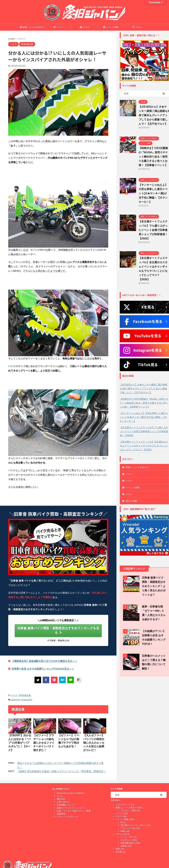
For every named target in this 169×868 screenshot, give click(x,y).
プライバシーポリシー (67, 817)
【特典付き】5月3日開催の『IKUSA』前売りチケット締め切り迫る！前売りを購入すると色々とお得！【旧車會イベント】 (153, 157)
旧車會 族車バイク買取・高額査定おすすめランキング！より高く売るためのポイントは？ (154, 586)
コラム (137, 27)
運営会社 (61, 799)
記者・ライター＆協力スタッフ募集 (74, 811)
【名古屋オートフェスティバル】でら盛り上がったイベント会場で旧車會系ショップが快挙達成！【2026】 (153, 230)
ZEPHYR (16, 700)
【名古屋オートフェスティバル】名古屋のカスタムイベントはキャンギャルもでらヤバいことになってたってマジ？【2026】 (144, 446)
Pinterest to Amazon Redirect (70, 793)
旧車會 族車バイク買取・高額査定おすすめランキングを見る (58, 630)
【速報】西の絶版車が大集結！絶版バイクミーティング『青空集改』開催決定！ (62, 771)
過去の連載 (131, 501)
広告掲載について (65, 805)
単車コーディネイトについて (71, 808)
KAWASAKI (27, 700)
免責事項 (61, 814)
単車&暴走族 (25, 695)
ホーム (60, 796)
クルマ (84, 27)
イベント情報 (111, 27)
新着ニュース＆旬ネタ (32, 27)
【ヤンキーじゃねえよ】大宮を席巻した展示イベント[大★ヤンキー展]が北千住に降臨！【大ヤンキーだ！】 (153, 193)
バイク (58, 27)
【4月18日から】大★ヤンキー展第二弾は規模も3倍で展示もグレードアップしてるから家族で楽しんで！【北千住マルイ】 (154, 115)
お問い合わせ (63, 802)
